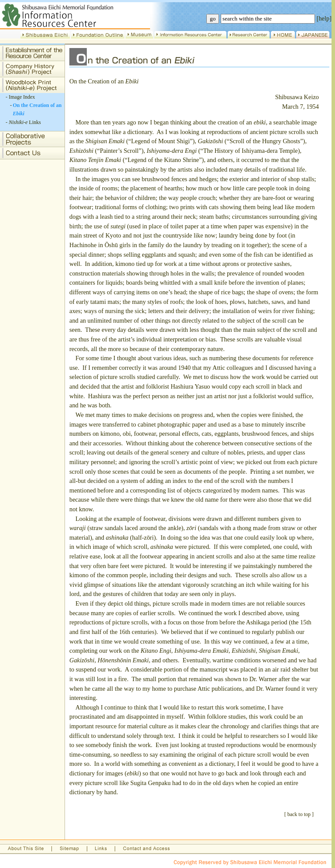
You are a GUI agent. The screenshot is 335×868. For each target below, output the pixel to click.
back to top (299, 814)
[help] (324, 18)
